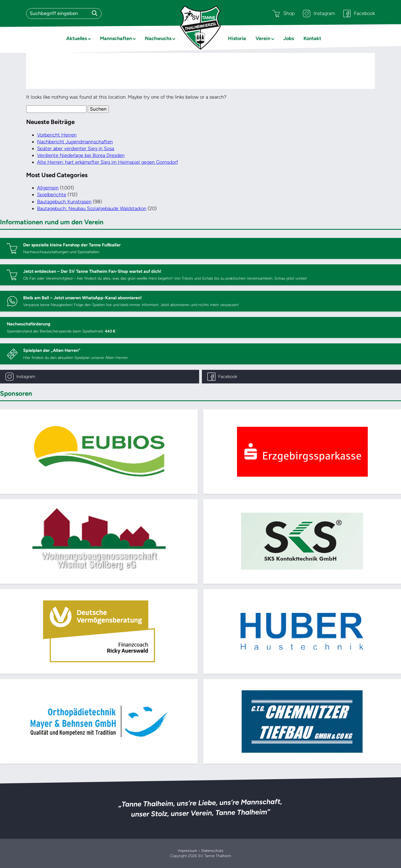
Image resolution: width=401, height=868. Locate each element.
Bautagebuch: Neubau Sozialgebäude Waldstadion (92, 208)
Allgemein (48, 188)
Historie (237, 38)
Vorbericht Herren (57, 135)
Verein (263, 38)
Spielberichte (52, 195)
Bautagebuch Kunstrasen (64, 202)
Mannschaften (116, 38)
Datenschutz (212, 851)
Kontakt (312, 38)
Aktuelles (77, 38)
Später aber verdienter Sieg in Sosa (76, 149)
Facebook (359, 13)
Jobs (289, 38)
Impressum (188, 851)
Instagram (319, 13)
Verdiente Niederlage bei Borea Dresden (81, 155)
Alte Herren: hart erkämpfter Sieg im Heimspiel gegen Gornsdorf (107, 162)
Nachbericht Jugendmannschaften (75, 142)
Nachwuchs (158, 38)
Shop (284, 13)
